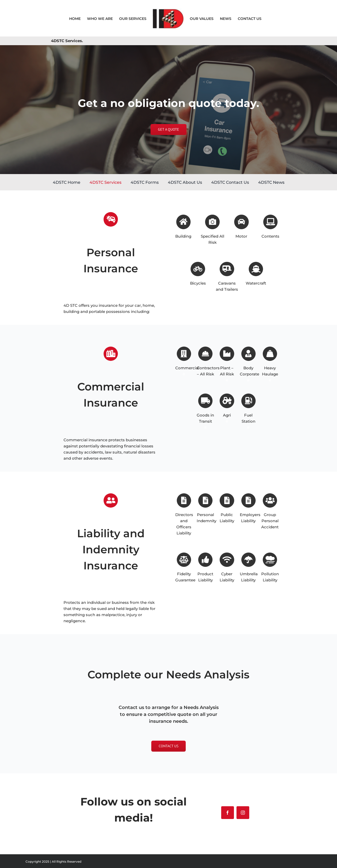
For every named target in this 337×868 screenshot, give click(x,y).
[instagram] (243, 813)
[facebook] (228, 813)
